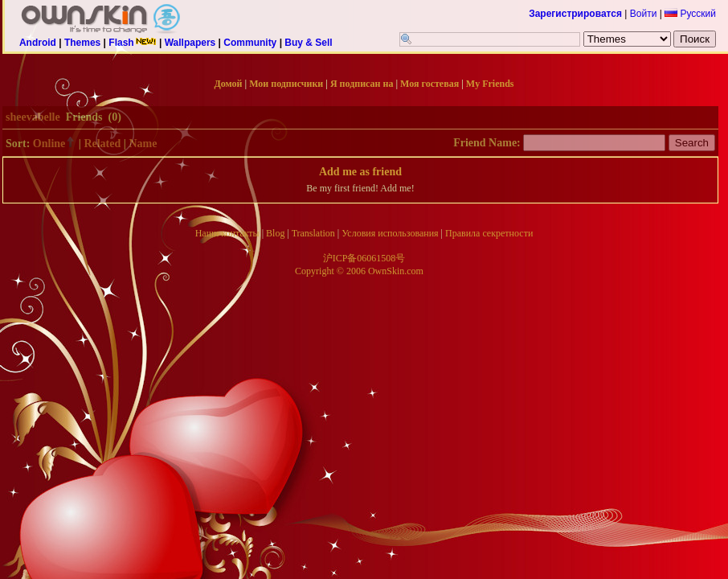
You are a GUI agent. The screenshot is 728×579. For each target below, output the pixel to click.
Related (102, 144)
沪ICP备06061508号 (364, 258)
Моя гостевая (429, 84)
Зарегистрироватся (575, 14)
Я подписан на (362, 84)
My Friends (490, 84)
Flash (132, 43)
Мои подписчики (286, 84)
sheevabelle (33, 117)
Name (143, 144)
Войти (644, 14)
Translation (313, 233)
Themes (82, 43)
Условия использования (390, 233)
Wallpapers (190, 43)
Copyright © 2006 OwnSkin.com (359, 271)
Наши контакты (227, 233)
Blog (275, 233)
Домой (229, 84)
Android (38, 43)
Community (250, 43)
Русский (690, 14)
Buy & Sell (308, 43)
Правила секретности (489, 233)
